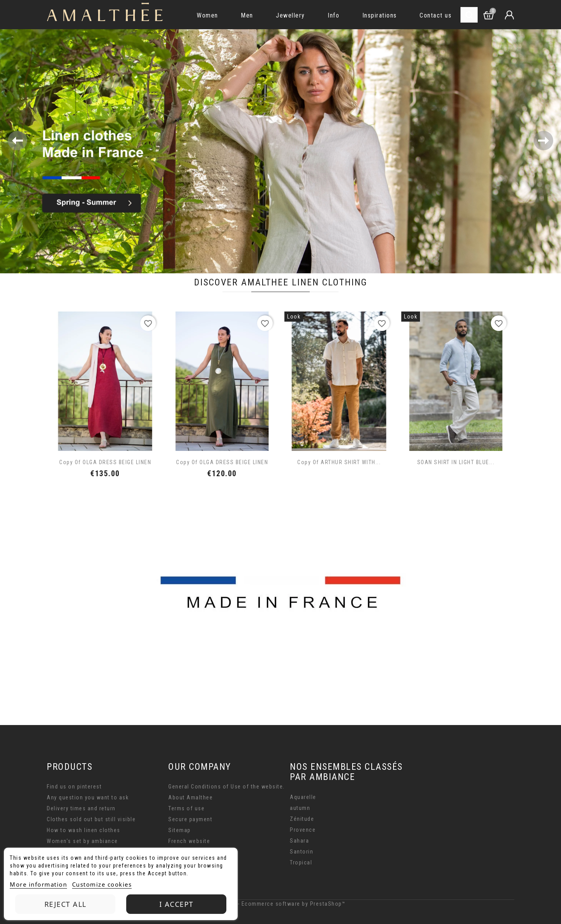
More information (38, 884)
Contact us (436, 15)
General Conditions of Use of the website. (227, 787)
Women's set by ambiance (82, 841)
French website (189, 841)
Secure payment (190, 819)
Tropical (301, 862)
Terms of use (186, 808)
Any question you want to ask (88, 797)
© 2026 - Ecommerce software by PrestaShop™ (280, 904)
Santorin (302, 852)
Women (207, 15)
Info (333, 15)
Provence (303, 830)
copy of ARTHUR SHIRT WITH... (339, 462)
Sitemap (180, 830)
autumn (300, 808)
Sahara (299, 841)
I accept (176, 904)
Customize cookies (102, 884)
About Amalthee (191, 797)
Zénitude (302, 819)
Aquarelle (303, 797)
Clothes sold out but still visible (91, 819)
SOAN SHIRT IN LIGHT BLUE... (456, 462)
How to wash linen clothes (84, 830)
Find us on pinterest (74, 787)
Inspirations (380, 15)
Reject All (65, 904)
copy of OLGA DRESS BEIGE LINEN (105, 462)
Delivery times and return (81, 808)
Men (247, 15)
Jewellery (290, 15)
